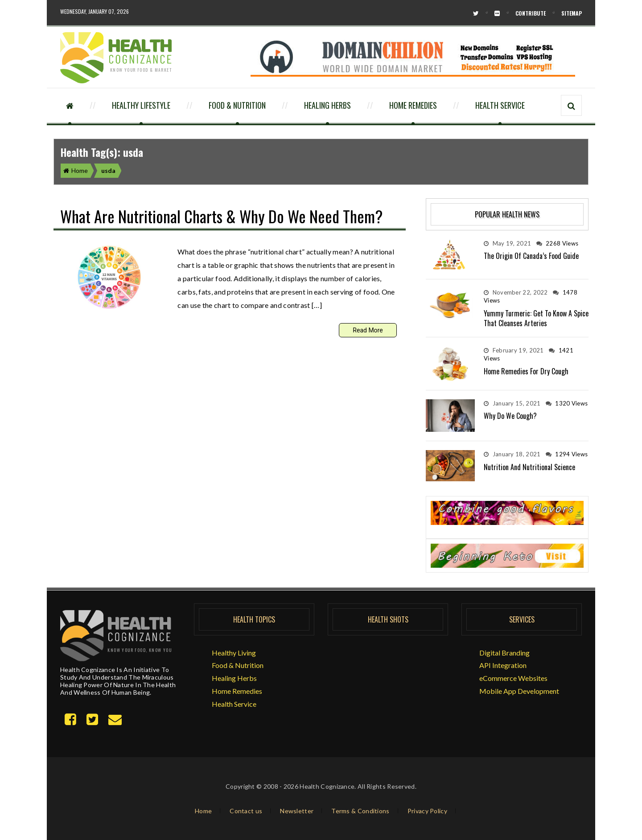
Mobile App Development (519, 691)
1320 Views (567, 403)
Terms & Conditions (360, 811)
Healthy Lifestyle (141, 105)
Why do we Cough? (510, 416)
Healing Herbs (327, 105)
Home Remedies (413, 105)
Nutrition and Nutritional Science (529, 467)
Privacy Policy (427, 811)
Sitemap (572, 13)
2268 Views (558, 243)
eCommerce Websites (513, 678)
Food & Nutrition (237, 105)
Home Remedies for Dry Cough (526, 371)
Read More (368, 330)
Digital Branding (504, 653)
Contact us (246, 811)
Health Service (500, 105)
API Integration (503, 665)
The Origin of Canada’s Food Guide (531, 256)
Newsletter (297, 811)
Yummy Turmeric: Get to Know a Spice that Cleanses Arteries (536, 318)
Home (76, 170)
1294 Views (567, 454)
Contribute (531, 13)
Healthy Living (234, 653)
